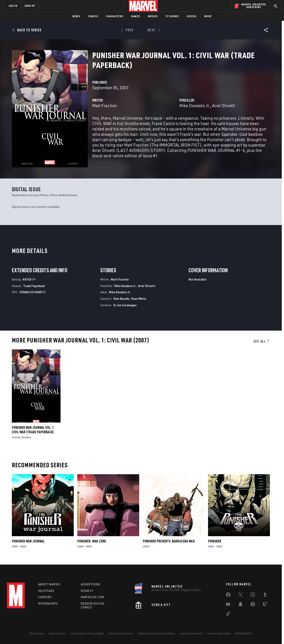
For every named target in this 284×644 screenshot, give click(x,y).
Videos (191, 16)
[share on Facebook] (228, 596)
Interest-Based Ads (219, 633)
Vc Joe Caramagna (125, 305)
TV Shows (172, 16)
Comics (93, 16)
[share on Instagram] (253, 595)
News (76, 16)
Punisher (215, 541)
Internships (48, 604)
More (208, 16)
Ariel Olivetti (224, 105)
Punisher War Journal (28, 541)
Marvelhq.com (92, 597)
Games (136, 16)
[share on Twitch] (265, 605)
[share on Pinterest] (253, 605)
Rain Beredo (121, 299)
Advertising (91, 584)
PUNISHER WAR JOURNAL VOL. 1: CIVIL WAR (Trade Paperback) (33, 430)
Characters (115, 16)
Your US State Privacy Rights (87, 633)
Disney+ (87, 591)
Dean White (139, 299)
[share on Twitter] (240, 595)
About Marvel (49, 584)
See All (262, 341)
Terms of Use (37, 633)
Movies (153, 16)
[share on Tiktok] (228, 614)
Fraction (16, 437)
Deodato (27, 437)
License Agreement (191, 633)
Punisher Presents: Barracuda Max (169, 541)
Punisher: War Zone (92, 541)
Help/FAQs (46, 591)
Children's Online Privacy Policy (156, 633)
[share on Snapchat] (240, 605)
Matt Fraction (105, 105)
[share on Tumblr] (265, 595)
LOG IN (13, 6)
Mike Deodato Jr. (195, 105)
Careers (45, 597)
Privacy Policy (57, 633)
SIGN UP (30, 6)
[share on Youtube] (228, 605)
